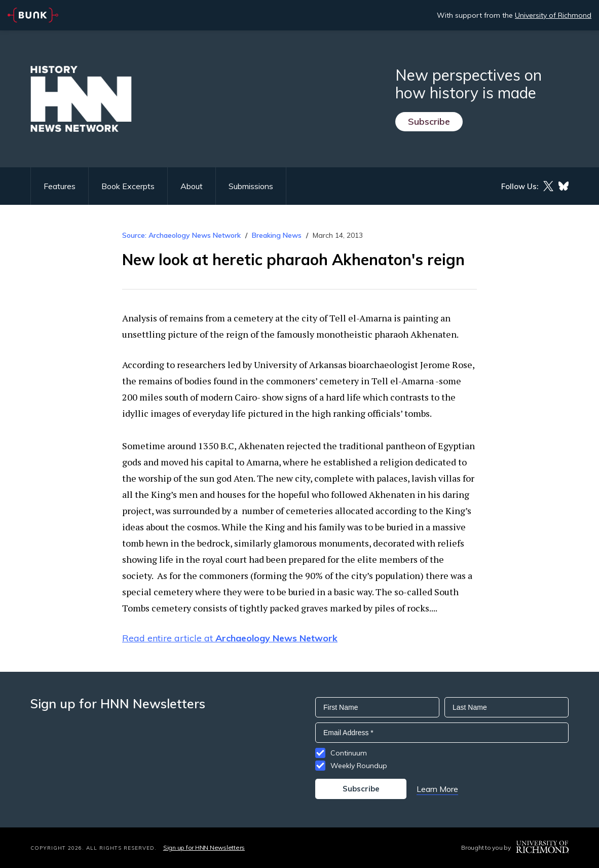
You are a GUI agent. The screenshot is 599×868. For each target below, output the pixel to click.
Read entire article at (230, 638)
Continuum (349, 753)
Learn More (437, 789)
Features (60, 186)
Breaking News (277, 235)
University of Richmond (553, 15)
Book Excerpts (128, 186)
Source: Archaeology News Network (181, 235)
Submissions (251, 186)
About (192, 186)
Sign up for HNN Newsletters (204, 847)
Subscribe (429, 121)
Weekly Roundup (359, 766)
